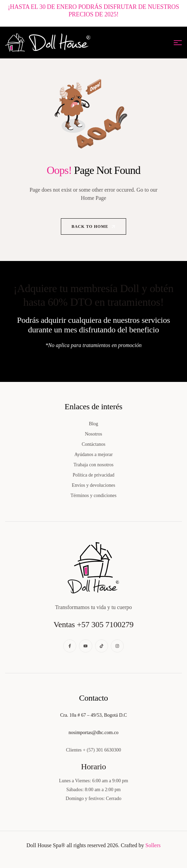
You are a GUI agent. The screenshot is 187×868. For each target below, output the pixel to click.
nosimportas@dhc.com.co (94, 733)
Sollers (153, 845)
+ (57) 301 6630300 (102, 750)
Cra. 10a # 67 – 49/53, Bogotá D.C (93, 715)
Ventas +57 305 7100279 (93, 624)
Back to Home (94, 226)
